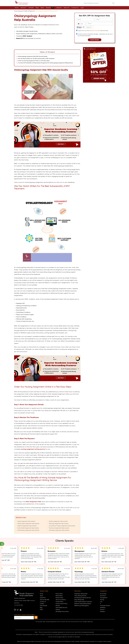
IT (101, 604)
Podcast (58, 610)
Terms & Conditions (96, 31)
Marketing (103, 608)
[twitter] (18, 610)
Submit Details (95, 40)
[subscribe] (36, 617)
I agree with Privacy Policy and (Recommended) (93, 31)
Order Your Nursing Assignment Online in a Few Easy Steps (34, 61)
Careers (42, 604)
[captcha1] (89, 27)
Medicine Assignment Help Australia (27, 526)
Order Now (43, 598)
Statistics (103, 612)
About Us (66, 8)
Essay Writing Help (79, 600)
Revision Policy (59, 598)
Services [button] (23, 8)
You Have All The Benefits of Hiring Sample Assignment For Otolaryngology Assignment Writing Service (45, 63)
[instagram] (15, 610)
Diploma (59, 8)
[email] (104, 20)
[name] (85, 20)
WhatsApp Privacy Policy (62, 612)
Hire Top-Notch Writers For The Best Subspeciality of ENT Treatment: (36, 59)
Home (17, 8)
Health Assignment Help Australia (26, 521)
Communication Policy (61, 604)
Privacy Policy (59, 594)
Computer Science (105, 606)
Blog (37, 8)
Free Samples (43, 606)
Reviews (50, 8)
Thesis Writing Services (80, 596)
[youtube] (21, 610)
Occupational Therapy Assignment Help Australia (62, 526)
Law (101, 602)
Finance (102, 610)
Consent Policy (59, 602)
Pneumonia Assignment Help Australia (59, 528)
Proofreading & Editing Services (83, 598)
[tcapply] (77, 30)
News (42, 8)
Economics (103, 596)
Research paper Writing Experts (83, 604)
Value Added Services (61, 608)
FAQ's (41, 610)
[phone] (100, 24)
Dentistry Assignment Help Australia (58, 521)
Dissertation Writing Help (81, 594)
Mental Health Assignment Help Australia (28, 524)
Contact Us (75, 8)
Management (104, 598)
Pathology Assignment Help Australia (59, 524)
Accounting (103, 594)
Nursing (102, 600)
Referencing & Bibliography (82, 606)
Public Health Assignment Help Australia (28, 528)
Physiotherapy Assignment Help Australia (28, 530)
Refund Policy (59, 596)
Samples (31, 8)
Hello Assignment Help (33, 502)
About (42, 596)
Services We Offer (45, 600)
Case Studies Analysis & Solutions (83, 602)
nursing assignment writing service (33, 449)
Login (82, 8)
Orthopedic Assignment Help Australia (59, 530)
